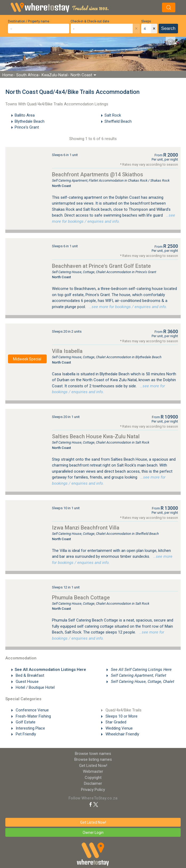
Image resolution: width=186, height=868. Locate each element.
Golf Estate (25, 722)
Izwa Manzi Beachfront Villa (86, 528)
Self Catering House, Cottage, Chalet (142, 682)
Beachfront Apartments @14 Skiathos (98, 174)
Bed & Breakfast (29, 675)
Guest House (27, 682)
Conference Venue (32, 710)
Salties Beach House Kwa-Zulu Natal (96, 436)
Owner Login (93, 833)
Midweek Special (27, 359)
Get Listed (93, 766)
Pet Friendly (25, 734)
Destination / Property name (29, 21)
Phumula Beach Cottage (81, 598)
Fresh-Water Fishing (33, 716)
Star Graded (115, 722)
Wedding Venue (119, 728)
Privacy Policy (93, 790)
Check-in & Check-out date (90, 21)
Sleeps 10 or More (121, 716)
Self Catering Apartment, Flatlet (138, 675)
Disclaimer (93, 783)
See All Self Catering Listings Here (141, 670)
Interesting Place (30, 728)
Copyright (93, 778)
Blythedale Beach (30, 121)
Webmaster (93, 771)
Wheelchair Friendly (122, 734)
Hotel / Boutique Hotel (35, 687)
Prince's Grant (27, 127)
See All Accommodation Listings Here (50, 670)
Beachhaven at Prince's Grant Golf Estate (101, 266)
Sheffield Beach (118, 121)
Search (168, 28)
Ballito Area (25, 115)
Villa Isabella (67, 351)
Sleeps (146, 21)
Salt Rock (113, 115)
